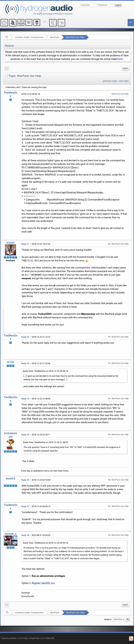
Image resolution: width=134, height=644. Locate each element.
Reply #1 (25, 244)
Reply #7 (25, 506)
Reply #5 (25, 435)
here (120, 59)
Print (125, 68)
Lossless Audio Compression (29, 37)
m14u (11, 362)
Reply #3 (25, 363)
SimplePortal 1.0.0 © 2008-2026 (42, 638)
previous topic (110, 81)
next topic (124, 81)
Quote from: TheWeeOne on (45, 371)
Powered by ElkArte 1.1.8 (11, 638)
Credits (25, 638)
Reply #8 (25, 535)
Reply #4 (25, 399)
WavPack (54, 37)
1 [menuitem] (7, 69)
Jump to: (108, 619)
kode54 (11, 479)
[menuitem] (125, 69)
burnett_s (11, 534)
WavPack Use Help (75, 37)
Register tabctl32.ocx (43, 583)
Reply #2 (25, 337)
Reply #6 (25, 480)
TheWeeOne (11, 94)
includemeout (11, 435)
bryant (11, 243)
